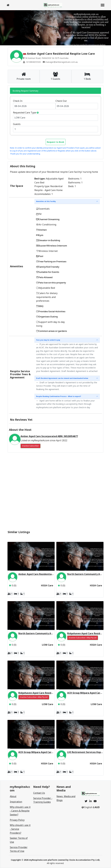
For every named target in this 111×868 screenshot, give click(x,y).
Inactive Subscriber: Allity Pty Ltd (83, 638)
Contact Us (39, 793)
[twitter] (86, 801)
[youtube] (95, 801)
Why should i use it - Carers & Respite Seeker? (20, 811)
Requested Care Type (25, 113)
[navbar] (103, 5)
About (13, 796)
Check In (18, 101)
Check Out (61, 101)
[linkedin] (90, 801)
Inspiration (16, 802)
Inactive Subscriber (30, 446)
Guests (17, 124)
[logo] (53, 5)
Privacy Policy (17, 820)
